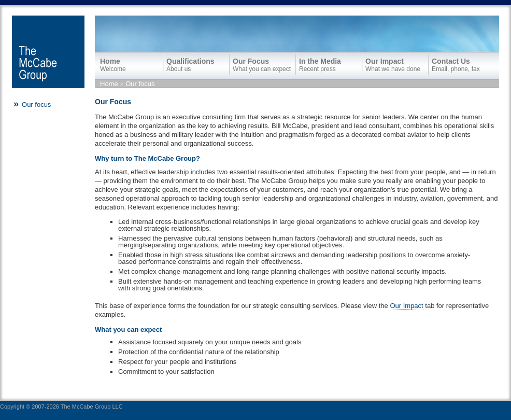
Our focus (140, 84)
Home (109, 84)
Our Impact (406, 306)
